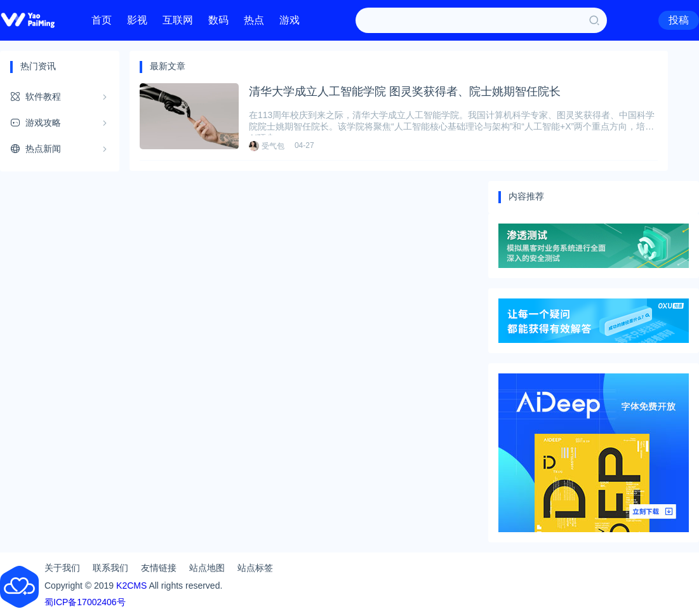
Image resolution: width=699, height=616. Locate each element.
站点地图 (207, 568)
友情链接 (159, 568)
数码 (218, 20)
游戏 (290, 20)
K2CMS (131, 586)
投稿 (679, 20)
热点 (254, 20)
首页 (102, 20)
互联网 (178, 20)
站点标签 (255, 568)
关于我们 (62, 568)
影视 (137, 20)
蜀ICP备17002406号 (85, 602)
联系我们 (110, 568)
